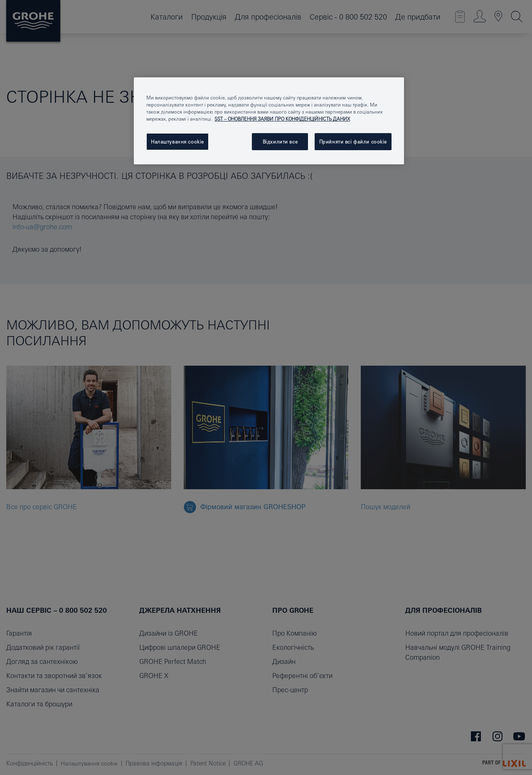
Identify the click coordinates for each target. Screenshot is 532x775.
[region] (269, 121)
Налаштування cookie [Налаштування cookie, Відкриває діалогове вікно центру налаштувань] (177, 142)
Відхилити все (280, 142)
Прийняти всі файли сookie (353, 142)
